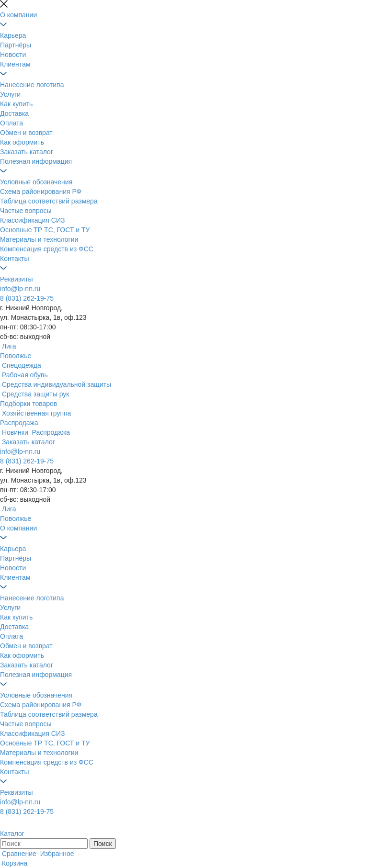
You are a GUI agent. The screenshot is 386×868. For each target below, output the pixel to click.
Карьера (13, 35)
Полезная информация (36, 161)
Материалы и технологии (39, 239)
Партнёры (16, 45)
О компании (18, 15)
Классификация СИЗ (32, 220)
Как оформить (22, 142)
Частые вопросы (26, 211)
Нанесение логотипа (32, 85)
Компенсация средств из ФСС (47, 249)
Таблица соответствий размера (49, 201)
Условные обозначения (36, 182)
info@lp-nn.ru (20, 289)
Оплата (11, 123)
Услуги (10, 94)
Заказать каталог (27, 152)
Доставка (14, 113)
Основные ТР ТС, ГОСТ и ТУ (45, 230)
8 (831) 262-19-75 (27, 298)
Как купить (16, 104)
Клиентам (15, 64)
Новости (13, 55)
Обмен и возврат (26, 133)
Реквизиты (17, 279)
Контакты (14, 259)
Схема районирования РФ (41, 192)
